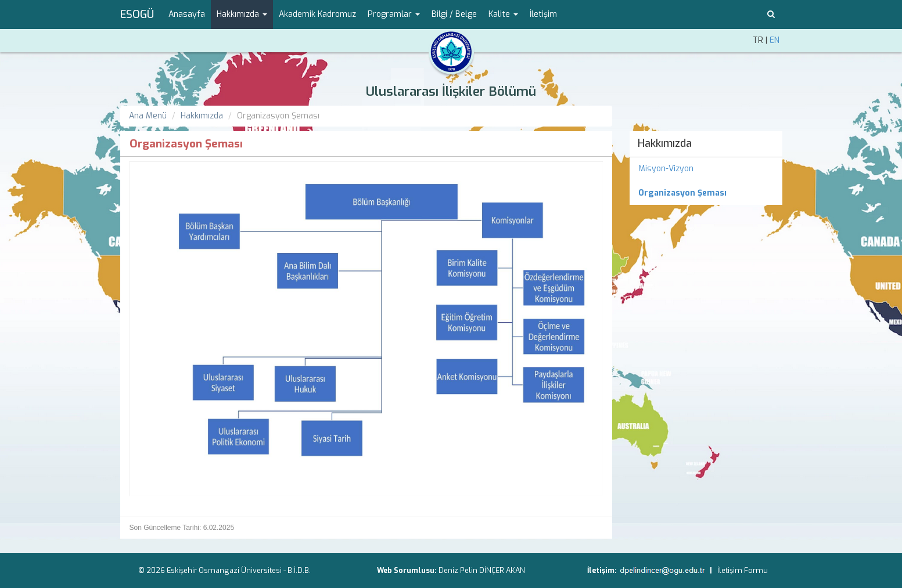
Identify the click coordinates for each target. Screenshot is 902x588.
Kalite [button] (503, 14)
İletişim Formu (743, 570)
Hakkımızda (202, 116)
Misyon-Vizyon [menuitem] (666, 169)
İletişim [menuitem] (543, 14)
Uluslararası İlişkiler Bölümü (451, 91)
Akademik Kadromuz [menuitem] (317, 14)
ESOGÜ (137, 15)
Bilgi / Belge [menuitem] (454, 14)
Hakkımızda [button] (242, 14)
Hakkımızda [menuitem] (665, 143)
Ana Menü (148, 116)
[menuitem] (706, 193)
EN (775, 40)
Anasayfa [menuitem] (187, 14)
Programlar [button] (394, 14)
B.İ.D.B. (299, 570)
